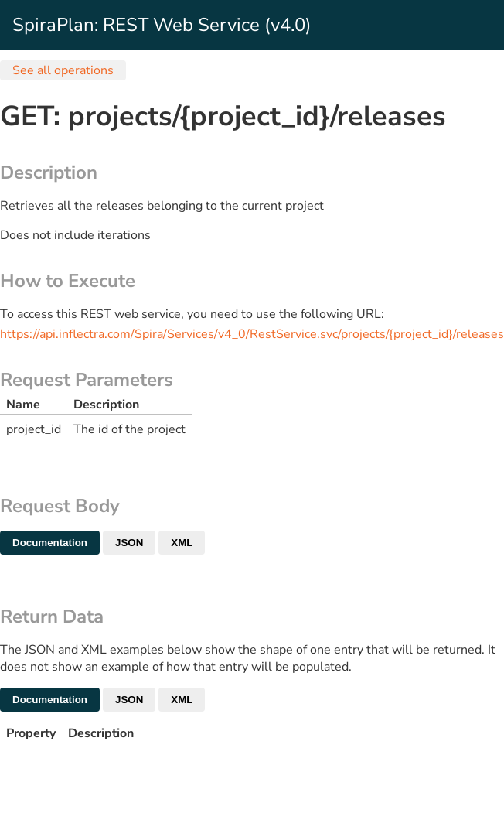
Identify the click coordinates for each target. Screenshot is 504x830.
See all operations (63, 70)
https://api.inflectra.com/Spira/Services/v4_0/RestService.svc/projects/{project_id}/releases (252, 334)
